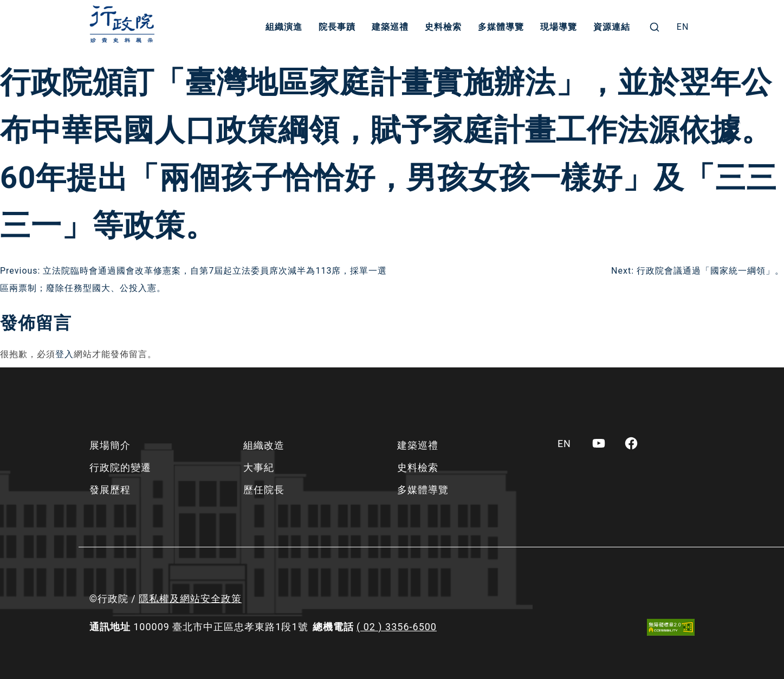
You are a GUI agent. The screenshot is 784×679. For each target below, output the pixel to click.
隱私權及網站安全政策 (190, 599)
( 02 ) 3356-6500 (397, 627)
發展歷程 (110, 490)
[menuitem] (683, 27)
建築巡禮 (390, 27)
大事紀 (259, 467)
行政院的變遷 (120, 467)
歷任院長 (264, 490)
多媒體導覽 (501, 27)
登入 (64, 354)
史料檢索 (443, 27)
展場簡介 (110, 445)
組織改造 (264, 445)
